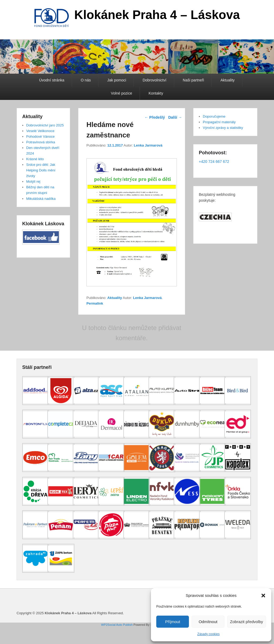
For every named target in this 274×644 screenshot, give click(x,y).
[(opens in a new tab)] (36, 404)
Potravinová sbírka (41, 142)
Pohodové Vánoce (40, 136)
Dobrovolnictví (155, 80)
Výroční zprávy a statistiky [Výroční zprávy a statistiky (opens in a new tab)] (223, 128)
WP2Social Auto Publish (117, 625)
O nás (86, 80)
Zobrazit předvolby (247, 622)
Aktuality (228, 80)
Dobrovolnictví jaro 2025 (45, 125)
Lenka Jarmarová (148, 145)
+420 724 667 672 (214, 162)
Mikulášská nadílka (41, 199)
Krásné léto (35, 159)
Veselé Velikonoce (40, 131)
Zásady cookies (208, 634)
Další (175, 117)
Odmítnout (208, 622)
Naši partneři (193, 80)
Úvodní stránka (52, 80)
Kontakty (156, 93)
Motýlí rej (33, 181)
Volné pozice (121, 93)
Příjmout (173, 622)
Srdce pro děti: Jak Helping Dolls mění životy (41, 170)
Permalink (95, 303)
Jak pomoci (117, 80)
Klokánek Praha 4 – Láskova (157, 15)
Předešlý (155, 117)
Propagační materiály (219, 122)
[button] (263, 596)
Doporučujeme (214, 116)
